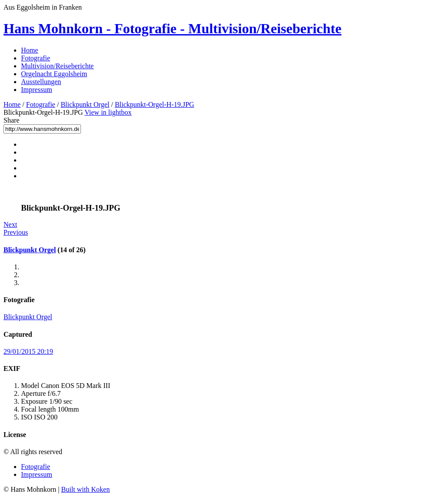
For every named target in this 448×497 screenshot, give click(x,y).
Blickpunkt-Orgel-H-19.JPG (154, 104)
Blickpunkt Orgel (85, 104)
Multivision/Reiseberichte (57, 66)
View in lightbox (108, 112)
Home (30, 50)
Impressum (37, 90)
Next (10, 224)
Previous (16, 232)
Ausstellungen (41, 82)
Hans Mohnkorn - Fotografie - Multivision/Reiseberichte (172, 28)
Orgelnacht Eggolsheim (54, 74)
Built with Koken (86, 489)
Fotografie (36, 58)
